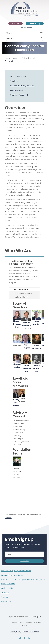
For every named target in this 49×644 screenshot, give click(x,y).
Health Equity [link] (35, 24)
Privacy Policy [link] (16, 632)
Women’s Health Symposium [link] (22, 86)
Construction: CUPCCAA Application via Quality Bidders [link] (24, 579)
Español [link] (8, 518)
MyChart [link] (16, 24)
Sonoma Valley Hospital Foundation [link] (16, 571)
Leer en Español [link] (26, 28)
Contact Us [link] (6, 601)
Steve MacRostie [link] (36, 342)
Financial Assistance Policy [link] (12, 575)
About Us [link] (5, 593)
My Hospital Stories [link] (18, 76)
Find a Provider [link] (7, 588)
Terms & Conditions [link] (31, 632)
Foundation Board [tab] (20, 289)
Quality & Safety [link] (8, 584)
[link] (24, 16)
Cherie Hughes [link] (26, 341)
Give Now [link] (14, 81)
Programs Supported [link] (19, 95)
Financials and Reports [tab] (22, 293)
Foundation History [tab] (20, 297)
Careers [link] (5, 597)
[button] (41, 33)
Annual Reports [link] (17, 90)
